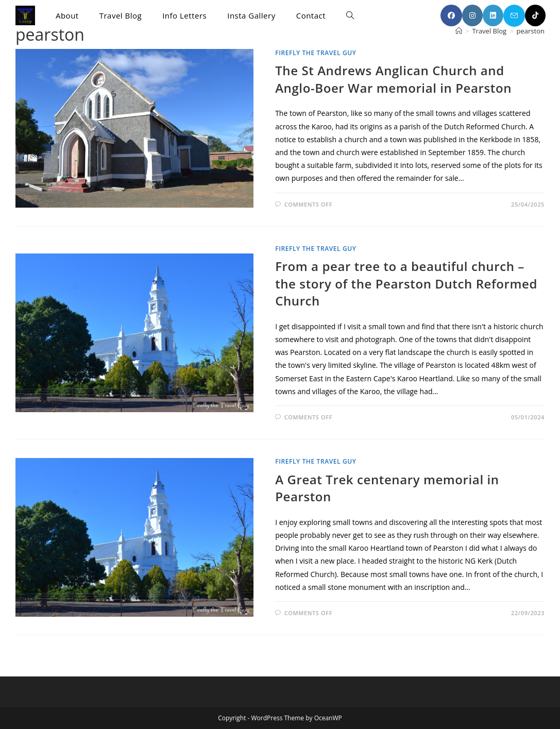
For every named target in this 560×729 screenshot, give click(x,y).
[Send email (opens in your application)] (514, 16)
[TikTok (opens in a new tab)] (535, 15)
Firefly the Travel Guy (316, 53)
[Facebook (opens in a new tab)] (451, 15)
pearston (531, 31)
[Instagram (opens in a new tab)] (472, 15)
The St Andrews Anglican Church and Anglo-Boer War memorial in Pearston (393, 79)
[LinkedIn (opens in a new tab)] (493, 15)
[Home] (459, 31)
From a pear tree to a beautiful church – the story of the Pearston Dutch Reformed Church (406, 283)
